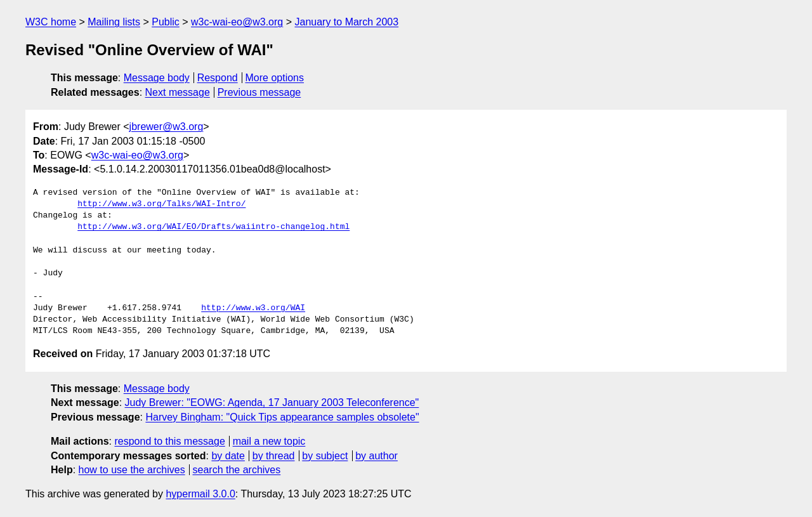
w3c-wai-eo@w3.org (237, 22)
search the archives (237, 470)
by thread (274, 456)
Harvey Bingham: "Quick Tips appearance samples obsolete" (282, 417)
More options (275, 78)
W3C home (51, 22)
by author (377, 456)
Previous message (259, 92)
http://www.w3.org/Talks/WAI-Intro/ (161, 204)
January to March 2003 (346, 22)
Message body (157, 78)
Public (166, 22)
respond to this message (169, 441)
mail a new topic (269, 441)
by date (228, 456)
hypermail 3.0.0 (200, 494)
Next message (178, 92)
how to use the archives (132, 470)
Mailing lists (114, 22)
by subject (325, 456)
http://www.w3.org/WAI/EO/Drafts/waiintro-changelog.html (213, 227)
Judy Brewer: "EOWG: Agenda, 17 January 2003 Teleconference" (272, 402)
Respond (218, 78)
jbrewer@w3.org (167, 127)
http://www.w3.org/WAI (253, 308)
